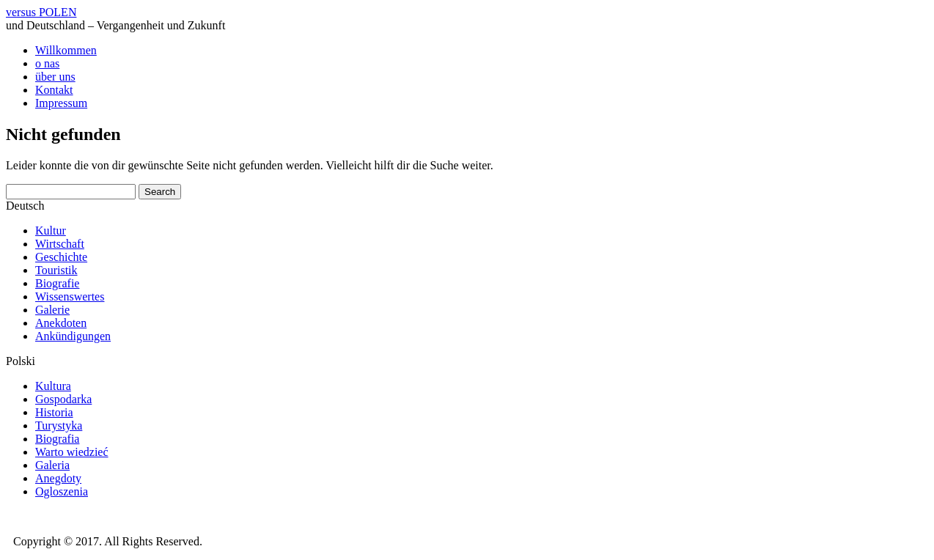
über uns (55, 77)
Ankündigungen (73, 336)
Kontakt (54, 90)
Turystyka (59, 425)
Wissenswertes (70, 296)
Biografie (57, 283)
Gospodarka (63, 399)
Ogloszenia (62, 491)
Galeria (52, 465)
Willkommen (66, 50)
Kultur (51, 231)
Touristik (56, 270)
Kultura (53, 386)
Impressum (61, 103)
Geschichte (61, 257)
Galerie (52, 310)
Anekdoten (61, 323)
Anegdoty (58, 478)
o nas (47, 63)
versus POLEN (41, 12)
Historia (54, 412)
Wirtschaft (60, 244)
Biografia (57, 439)
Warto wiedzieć (72, 452)
